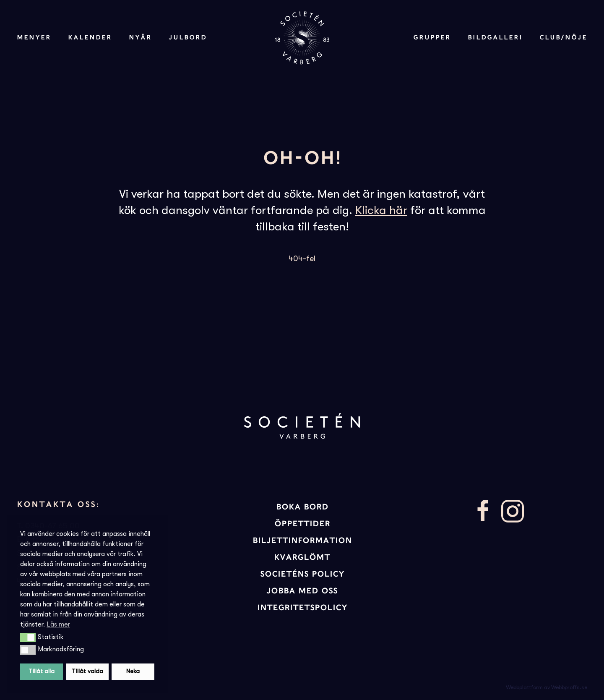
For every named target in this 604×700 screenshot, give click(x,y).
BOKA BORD (302, 507)
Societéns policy (302, 574)
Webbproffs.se (569, 687)
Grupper (432, 37)
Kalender (90, 37)
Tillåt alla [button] (42, 671)
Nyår (140, 37)
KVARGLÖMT (302, 557)
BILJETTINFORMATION (302, 540)
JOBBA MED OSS (302, 591)
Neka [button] (133, 671)
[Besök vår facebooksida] (483, 510)
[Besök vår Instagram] (513, 510)
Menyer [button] (34, 37)
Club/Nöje (563, 37)
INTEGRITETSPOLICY (302, 607)
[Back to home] (302, 38)
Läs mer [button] (58, 624)
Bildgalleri (495, 37)
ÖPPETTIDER (302, 524)
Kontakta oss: (58, 504)
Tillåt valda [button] (87, 671)
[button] (28, 637)
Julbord (188, 37)
